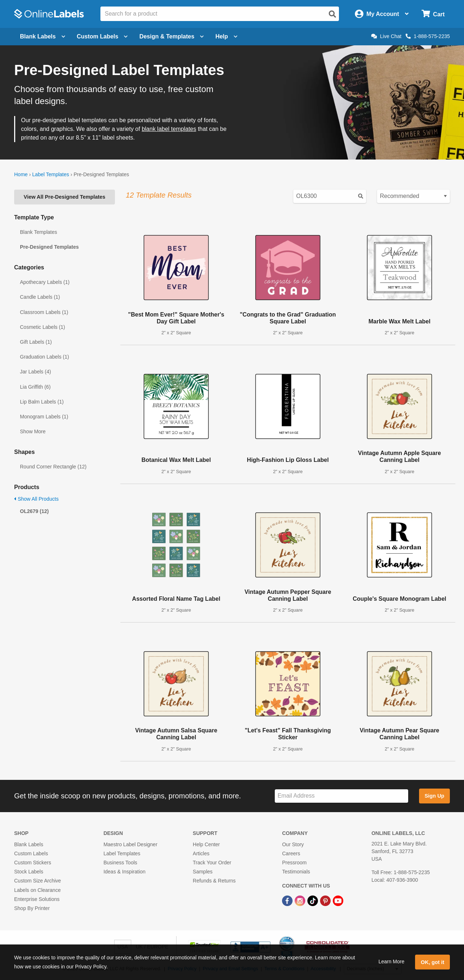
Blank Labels (29, 844)
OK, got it (433, 962)
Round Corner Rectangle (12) (53, 467)
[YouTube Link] (338, 901)
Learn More (391, 962)
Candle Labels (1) (40, 297)
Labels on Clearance (37, 890)
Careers (291, 853)
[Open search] (332, 14)
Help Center (206, 844)
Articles (201, 853)
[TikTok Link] (313, 901)
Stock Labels (29, 872)
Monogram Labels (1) (44, 417)
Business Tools (120, 863)
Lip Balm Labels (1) (42, 402)
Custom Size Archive (38, 881)
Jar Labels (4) (36, 372)
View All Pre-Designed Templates (64, 197)
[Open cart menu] (433, 14)
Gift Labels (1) (36, 342)
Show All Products (36, 499)
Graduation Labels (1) (44, 357)
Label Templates (51, 174)
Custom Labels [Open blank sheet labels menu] (102, 36)
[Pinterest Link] (326, 901)
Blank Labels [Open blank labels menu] (43, 36)
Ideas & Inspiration (124, 872)
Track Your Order (212, 863)
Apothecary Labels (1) (45, 282)
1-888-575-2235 (428, 36)
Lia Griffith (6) (35, 387)
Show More (33, 431)
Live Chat (386, 36)
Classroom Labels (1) (44, 312)
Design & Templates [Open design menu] (171, 36)
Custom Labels (31, 853)
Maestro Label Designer (130, 844)
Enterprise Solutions (37, 899)
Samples (203, 872)
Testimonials (296, 872)
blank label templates (169, 129)
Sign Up (434, 796)
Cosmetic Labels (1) (43, 327)
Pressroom (294, 863)
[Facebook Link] (288, 901)
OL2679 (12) (34, 511)
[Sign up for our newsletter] (341, 796)
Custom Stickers (33, 863)
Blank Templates (38, 232)
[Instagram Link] (301, 901)
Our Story (293, 844)
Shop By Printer (32, 908)
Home (21, 174)
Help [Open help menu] (226, 36)
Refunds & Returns (214, 881)
